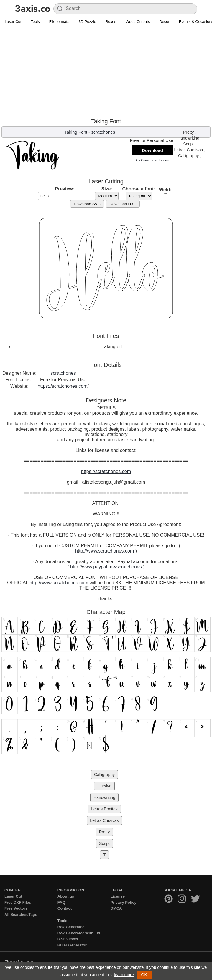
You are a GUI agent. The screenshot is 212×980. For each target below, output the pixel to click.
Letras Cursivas (189, 150)
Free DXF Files (18, 902)
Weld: (165, 190)
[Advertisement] (106, 71)
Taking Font (76, 132)
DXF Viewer (68, 939)
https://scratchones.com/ (63, 386)
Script (188, 144)
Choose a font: (139, 189)
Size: (107, 189)
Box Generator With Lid (79, 933)
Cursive (104, 786)
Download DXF (123, 204)
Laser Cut (13, 22)
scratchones (103, 132)
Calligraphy (188, 156)
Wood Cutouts (138, 22)
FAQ (61, 902)
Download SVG (87, 204)
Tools (35, 22)
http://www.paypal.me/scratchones (106, 567)
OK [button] (144, 975)
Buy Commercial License (152, 160)
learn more (124, 975)
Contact (65, 908)
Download (152, 150)
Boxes (111, 22)
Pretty (189, 132)
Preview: (65, 189)
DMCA (116, 908)
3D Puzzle (87, 22)
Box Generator (71, 927)
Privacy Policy (124, 902)
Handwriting (188, 138)
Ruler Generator (72, 945)
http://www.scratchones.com (105, 551)
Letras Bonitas (104, 809)
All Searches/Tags (21, 914)
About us (66, 896)
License (118, 896)
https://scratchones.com (106, 471)
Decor (164, 22)
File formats (59, 22)
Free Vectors (16, 908)
